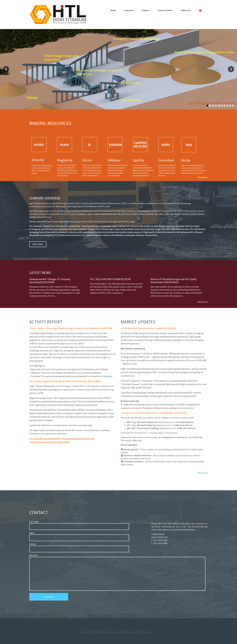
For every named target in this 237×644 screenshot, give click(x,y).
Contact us (186, 10)
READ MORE (38, 244)
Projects (146, 10)
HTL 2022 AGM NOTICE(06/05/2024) (110, 279)
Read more (203, 302)
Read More (203, 177)
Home (113, 10)
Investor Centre (165, 10)
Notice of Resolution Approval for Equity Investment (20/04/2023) (174, 281)
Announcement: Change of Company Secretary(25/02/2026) (50, 281)
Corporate (129, 10)
